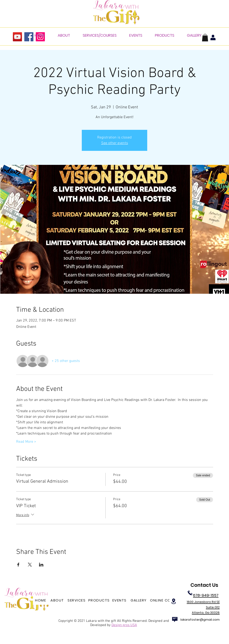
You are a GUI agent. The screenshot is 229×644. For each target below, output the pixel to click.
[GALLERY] (139, 600)
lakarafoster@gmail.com (200, 620)
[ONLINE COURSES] (167, 600)
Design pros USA (124, 625)
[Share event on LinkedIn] (41, 565)
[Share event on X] (30, 565)
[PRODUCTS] (99, 600)
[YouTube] (17, 37)
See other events (115, 143)
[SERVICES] (77, 600)
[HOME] (41, 600)
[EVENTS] (120, 600)
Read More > (26, 442)
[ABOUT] (58, 600)
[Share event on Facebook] (18, 565)
